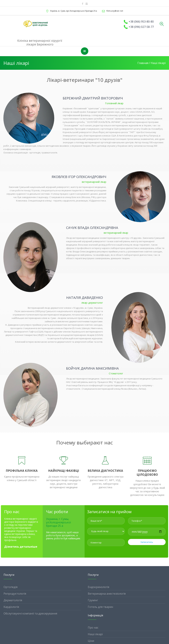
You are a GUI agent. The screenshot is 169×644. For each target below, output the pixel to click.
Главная (143, 63)
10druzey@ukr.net (115, 11)
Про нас (93, 628)
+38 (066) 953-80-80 (141, 22)
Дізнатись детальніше (21, 547)
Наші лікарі (95, 634)
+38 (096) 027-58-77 (141, 27)
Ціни (91, 641)
